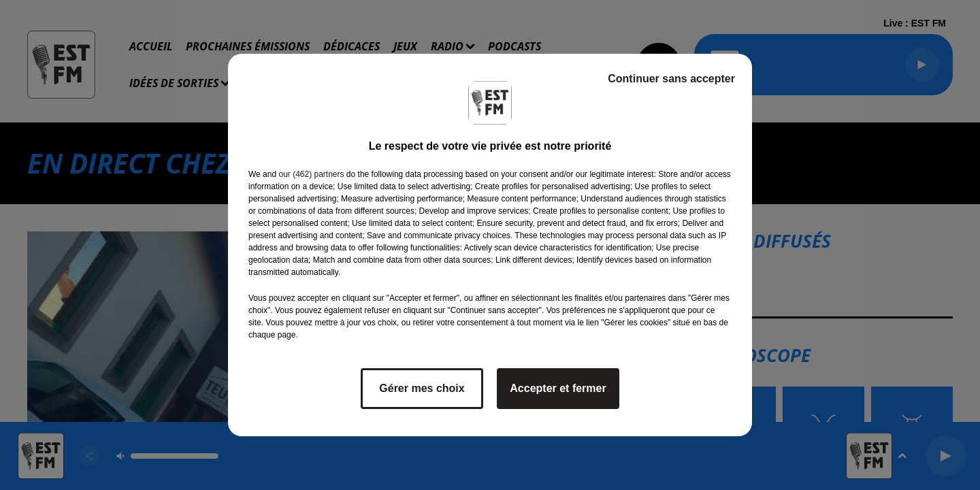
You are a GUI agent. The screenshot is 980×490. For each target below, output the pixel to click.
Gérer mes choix (422, 388)
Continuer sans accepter (671, 79)
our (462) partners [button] (311, 174)
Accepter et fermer (558, 388)
